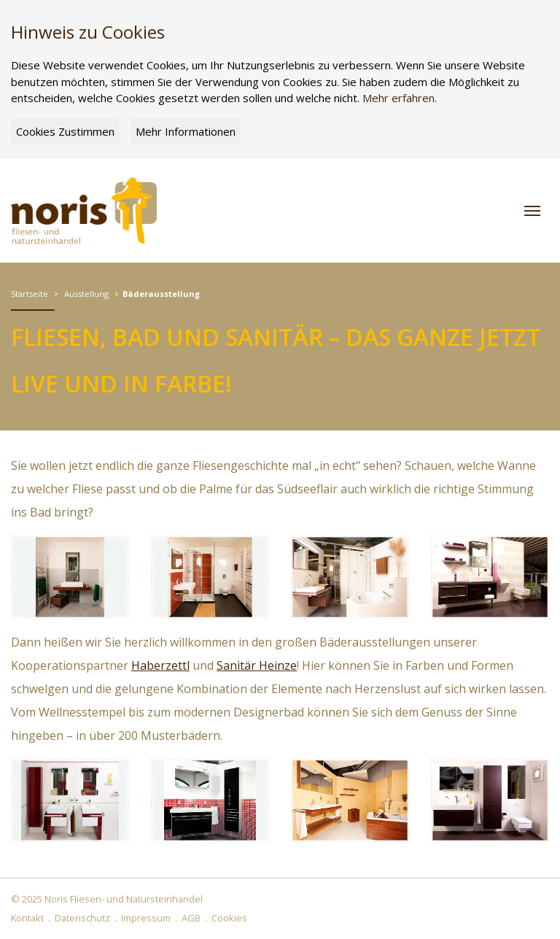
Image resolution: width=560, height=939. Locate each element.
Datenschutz (82, 918)
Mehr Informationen (186, 131)
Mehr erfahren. (400, 98)
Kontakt (27, 918)
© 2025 (107, 899)
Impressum (146, 918)
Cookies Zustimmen (65, 131)
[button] (532, 211)
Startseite (30, 294)
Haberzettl (160, 665)
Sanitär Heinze (257, 665)
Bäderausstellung (161, 294)
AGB (191, 918)
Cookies (229, 918)
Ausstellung (86, 294)
